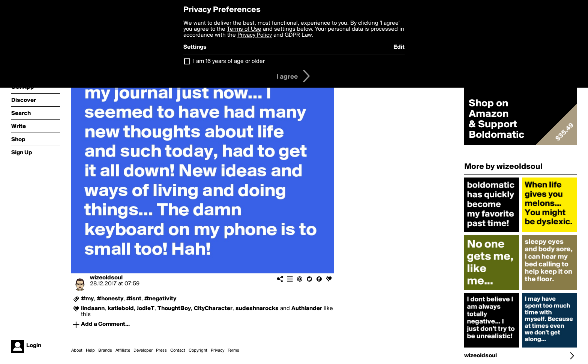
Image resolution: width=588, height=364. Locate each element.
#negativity (160, 299)
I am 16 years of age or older (229, 61)
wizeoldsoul (106, 278)
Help (90, 351)
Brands (105, 351)
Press (161, 351)
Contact (178, 351)
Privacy (217, 351)
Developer (143, 351)
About (77, 351)
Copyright (198, 351)
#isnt (134, 299)
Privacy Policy (255, 35)
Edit (399, 47)
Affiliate (123, 351)
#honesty (110, 299)
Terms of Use (244, 29)
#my (87, 299)
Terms (233, 351)
